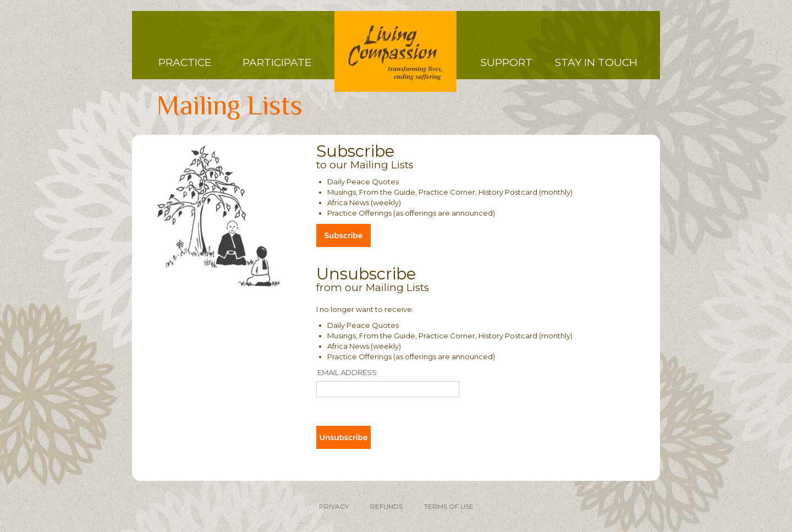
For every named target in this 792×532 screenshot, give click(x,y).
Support (507, 62)
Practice (185, 62)
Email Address (347, 372)
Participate (277, 62)
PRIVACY (334, 506)
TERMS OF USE (449, 506)
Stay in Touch (596, 62)
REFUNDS (386, 506)
